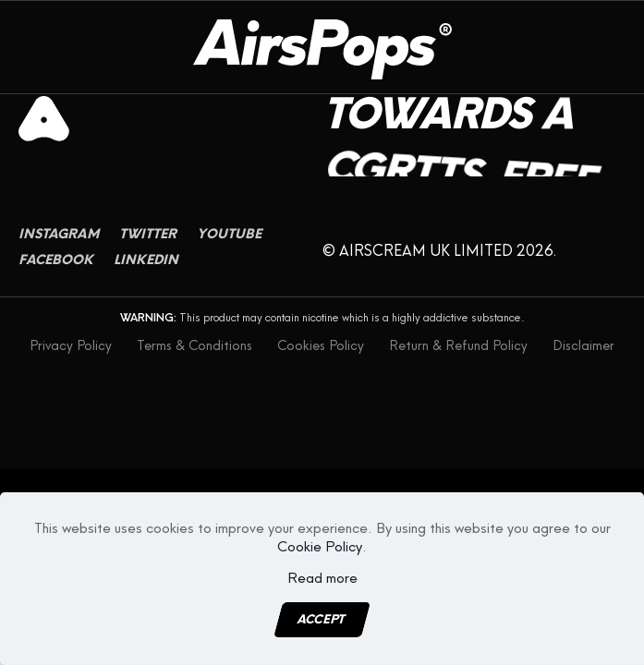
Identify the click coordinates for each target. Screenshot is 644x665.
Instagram (59, 251)
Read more (322, 578)
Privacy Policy (71, 346)
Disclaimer (583, 346)
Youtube (229, 251)
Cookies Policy (321, 346)
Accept (322, 619)
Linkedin (146, 277)
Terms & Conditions (194, 346)
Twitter (148, 251)
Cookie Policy (320, 547)
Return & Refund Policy (458, 346)
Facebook (56, 277)
